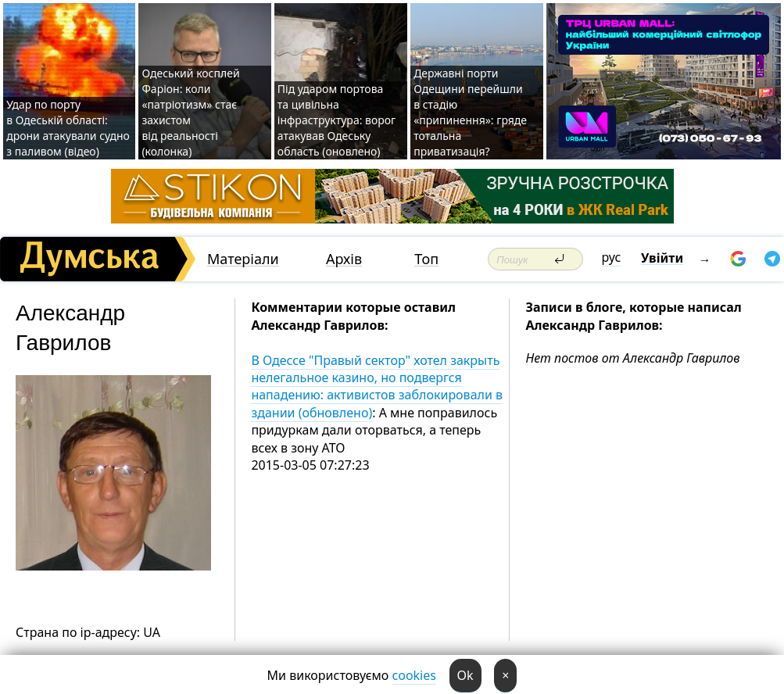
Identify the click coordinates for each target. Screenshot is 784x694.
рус (612, 257)
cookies (414, 675)
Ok (465, 675)
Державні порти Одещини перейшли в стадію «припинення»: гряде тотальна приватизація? (470, 112)
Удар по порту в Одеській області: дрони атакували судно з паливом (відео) (68, 128)
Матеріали (243, 259)
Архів (344, 259)
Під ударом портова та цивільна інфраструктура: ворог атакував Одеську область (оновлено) (337, 120)
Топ (426, 259)
